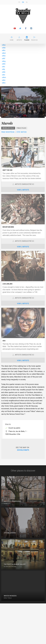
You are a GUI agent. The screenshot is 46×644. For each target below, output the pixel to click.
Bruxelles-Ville (8, 128)
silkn (4, 80)
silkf (4, 58)
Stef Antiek (22, 132)
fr (19, 2)
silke (4, 56)
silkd (4, 53)
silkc (4, 50)
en (23, 2)
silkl (3, 75)
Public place (21, 128)
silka (4, 45)
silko (4, 83)
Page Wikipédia (8, 132)
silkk (4, 72)
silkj (3, 69)
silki (3, 67)
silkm (4, 77)
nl (27, 2)
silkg (4, 61)
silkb (4, 48)
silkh (4, 64)
